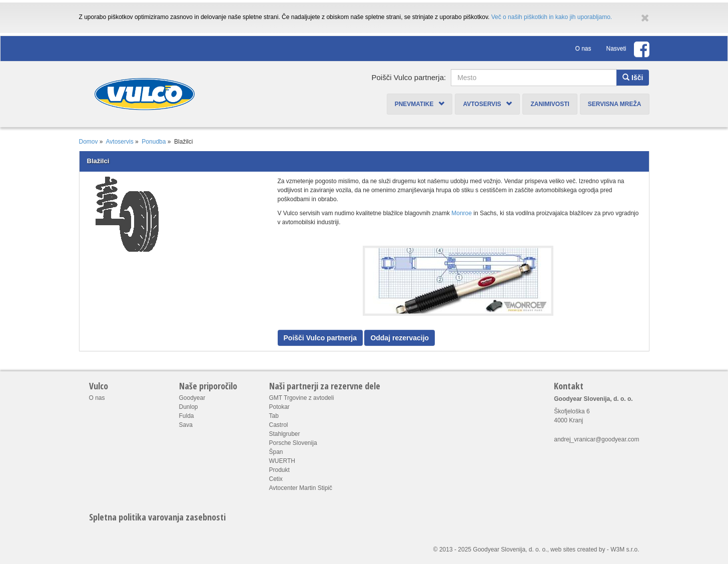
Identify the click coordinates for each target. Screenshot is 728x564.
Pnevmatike (420, 104)
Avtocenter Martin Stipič (301, 488)
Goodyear (192, 398)
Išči (633, 78)
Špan (276, 452)
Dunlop (189, 407)
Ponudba (154, 142)
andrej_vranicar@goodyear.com (596, 439)
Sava (186, 425)
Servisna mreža (615, 104)
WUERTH (282, 461)
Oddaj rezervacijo (400, 338)
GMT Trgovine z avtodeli (302, 398)
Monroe (462, 213)
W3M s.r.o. (625, 549)
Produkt (279, 470)
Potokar (279, 407)
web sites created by (578, 549)
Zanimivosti (550, 104)
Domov (89, 142)
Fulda (187, 416)
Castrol (279, 425)
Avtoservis (487, 104)
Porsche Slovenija (293, 443)
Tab (274, 416)
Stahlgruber (285, 434)
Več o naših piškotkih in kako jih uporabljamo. (552, 17)
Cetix (276, 479)
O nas (583, 49)
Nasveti (616, 49)
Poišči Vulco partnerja (320, 338)
